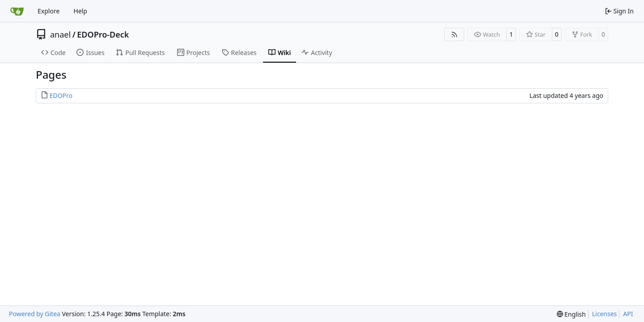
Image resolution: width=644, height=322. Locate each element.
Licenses (605, 314)
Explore (49, 11)
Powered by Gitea (35, 314)
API (628, 314)
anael (60, 34)
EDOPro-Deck (103, 34)
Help (80, 11)
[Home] (17, 11)
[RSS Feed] (454, 34)
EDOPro (61, 95)
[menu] (571, 314)
